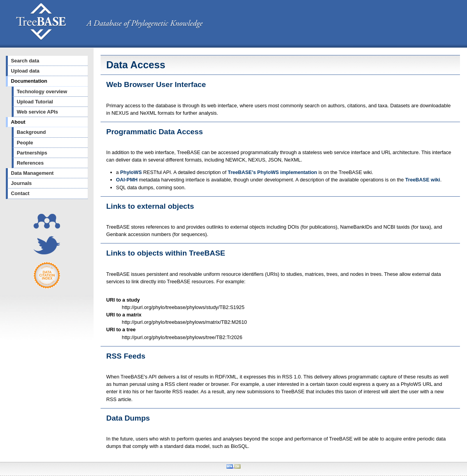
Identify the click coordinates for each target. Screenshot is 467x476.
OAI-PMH (127, 180)
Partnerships (32, 153)
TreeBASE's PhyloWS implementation (272, 172)
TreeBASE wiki (423, 180)
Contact (20, 193)
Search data (25, 61)
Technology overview (42, 91)
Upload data (25, 71)
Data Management (32, 173)
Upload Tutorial (35, 102)
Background (31, 132)
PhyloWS (131, 172)
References (30, 163)
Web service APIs (37, 112)
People (25, 143)
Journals (21, 183)
